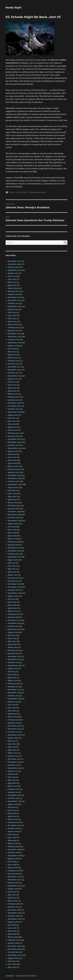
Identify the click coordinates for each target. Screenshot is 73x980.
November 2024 (15, 300)
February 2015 (14, 650)
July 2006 (12, 925)
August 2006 (13, 922)
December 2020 (14, 439)
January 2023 (13, 364)
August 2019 (13, 487)
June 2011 (12, 777)
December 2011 (14, 759)
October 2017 (13, 554)
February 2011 (14, 789)
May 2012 (12, 747)
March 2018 (13, 539)
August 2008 (13, 859)
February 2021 (14, 433)
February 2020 (14, 469)
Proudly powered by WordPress (26, 976)
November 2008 (15, 849)
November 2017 (14, 551)
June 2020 (12, 457)
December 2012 (14, 726)
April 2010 (12, 816)
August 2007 (13, 889)
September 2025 (15, 270)
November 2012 (14, 729)
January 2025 (13, 294)
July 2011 (11, 774)
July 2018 (12, 527)
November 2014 (14, 659)
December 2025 (14, 261)
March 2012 (13, 753)
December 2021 (14, 403)
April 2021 (12, 427)
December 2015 (14, 620)
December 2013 (14, 690)
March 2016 (13, 611)
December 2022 (14, 367)
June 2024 (12, 315)
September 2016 (15, 593)
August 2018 (13, 524)
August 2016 (13, 596)
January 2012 (13, 756)
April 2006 (12, 934)
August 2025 (13, 273)
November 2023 (15, 337)
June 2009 (12, 837)
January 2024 (13, 331)
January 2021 (13, 436)
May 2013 (12, 711)
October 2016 (13, 590)
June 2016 (12, 602)
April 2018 (12, 536)
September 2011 (15, 768)
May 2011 (12, 780)
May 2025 (12, 282)
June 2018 (12, 530)
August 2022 (13, 379)
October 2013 (13, 696)
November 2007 (15, 880)
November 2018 (14, 515)
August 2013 (13, 702)
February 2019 (14, 506)
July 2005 (12, 961)
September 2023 (15, 343)
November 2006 (15, 913)
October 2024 (14, 303)
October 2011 (13, 765)
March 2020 (13, 466)
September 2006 (15, 919)
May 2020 (12, 460)
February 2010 (14, 822)
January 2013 (13, 723)
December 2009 (15, 825)
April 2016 (12, 608)
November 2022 (15, 370)
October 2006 (14, 916)
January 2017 (13, 581)
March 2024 (13, 324)
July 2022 (12, 382)
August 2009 (13, 831)
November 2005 (15, 949)
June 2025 (12, 279)
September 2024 (15, 306)
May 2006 (12, 931)
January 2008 (13, 874)
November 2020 (15, 442)
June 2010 (12, 810)
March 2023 (13, 358)
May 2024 (12, 318)
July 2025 (12, 276)
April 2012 (12, 750)
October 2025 (14, 267)
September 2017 (15, 557)
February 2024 (14, 327)
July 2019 (12, 490)
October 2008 (14, 853)
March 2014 (13, 681)
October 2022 (14, 373)
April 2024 (12, 321)
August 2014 (13, 668)
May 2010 (12, 813)
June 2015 (12, 638)
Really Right (14, 8)
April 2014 (12, 678)
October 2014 (13, 662)
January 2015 (13, 653)
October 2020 (14, 445)
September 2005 (15, 955)
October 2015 (13, 626)
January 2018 (13, 545)
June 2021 (12, 421)
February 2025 (14, 291)
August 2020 (13, 451)
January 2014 (13, 687)
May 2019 (12, 496)
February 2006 (14, 940)
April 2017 (12, 572)
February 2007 (14, 904)
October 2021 (13, 409)
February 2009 (14, 846)
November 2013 (14, 693)
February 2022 (14, 397)
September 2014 (15, 665)
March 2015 (13, 647)
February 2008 (14, 871)
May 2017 (12, 569)
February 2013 (14, 720)
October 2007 (13, 883)
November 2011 (14, 762)
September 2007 (15, 886)
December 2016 (14, 584)
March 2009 (13, 843)
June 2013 (12, 708)
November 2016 (15, 587)
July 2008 (12, 862)
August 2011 (13, 771)
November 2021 (14, 406)
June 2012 (12, 744)
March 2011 (13, 786)
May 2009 (12, 840)
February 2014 (14, 684)
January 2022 (13, 400)
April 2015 (12, 644)
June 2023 (12, 349)
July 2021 (12, 418)
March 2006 (13, 937)
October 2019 (13, 481)
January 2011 (13, 792)
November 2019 (15, 478)
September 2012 (15, 735)
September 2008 (15, 856)
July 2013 (12, 705)
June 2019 (12, 493)
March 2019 (13, 503)
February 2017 (14, 578)
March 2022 (13, 394)
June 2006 (12, 928)
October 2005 (14, 952)
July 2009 (12, 834)
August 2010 (13, 804)
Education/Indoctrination (38, 192)
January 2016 (13, 617)
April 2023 (12, 355)
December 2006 (15, 910)
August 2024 (13, 309)
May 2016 (12, 605)
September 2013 (15, 699)
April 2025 (12, 285)
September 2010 (15, 801)
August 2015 (13, 632)
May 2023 (12, 352)
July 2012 (12, 741)
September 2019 (15, 484)
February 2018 (14, 542)
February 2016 (14, 614)
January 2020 (13, 472)
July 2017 (12, 563)
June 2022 (12, 385)
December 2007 (14, 877)
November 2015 (14, 623)
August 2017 (13, 560)
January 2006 (13, 943)
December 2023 (14, 334)
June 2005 (12, 964)
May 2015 (12, 641)
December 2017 (14, 548)
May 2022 (12, 388)
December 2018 (14, 512)
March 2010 (13, 819)
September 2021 (15, 412)
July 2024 (12, 312)
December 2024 (14, 297)
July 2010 (12, 807)
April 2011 (12, 783)
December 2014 (14, 656)
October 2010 (13, 798)
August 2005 (13, 958)
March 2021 (13, 430)
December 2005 (14, 946)
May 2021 (12, 424)
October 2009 (14, 828)
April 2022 (12, 391)
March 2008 (13, 868)
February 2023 (14, 361)
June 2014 (12, 674)
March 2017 (13, 575)
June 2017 (12, 566)
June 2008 (12, 865)
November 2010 (14, 795)
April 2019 (12, 499)
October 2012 (13, 732)
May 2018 (12, 533)
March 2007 (13, 901)
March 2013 (13, 717)
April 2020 (12, 463)
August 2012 (13, 738)
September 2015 (15, 629)
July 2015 (12, 635)
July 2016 (12, 599)
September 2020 (15, 448)
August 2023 (13, 346)
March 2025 (13, 288)
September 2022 (15, 376)
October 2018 (13, 518)
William (11, 192)
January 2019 (13, 509)
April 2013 (12, 714)
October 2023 (13, 340)
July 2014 (12, 671)
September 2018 (15, 521)
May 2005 (12, 967)
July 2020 (12, 454)
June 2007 (12, 892)
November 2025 (15, 264)
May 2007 (12, 895)
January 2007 (13, 907)
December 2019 (14, 475)
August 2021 (13, 415)
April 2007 (12, 898)
